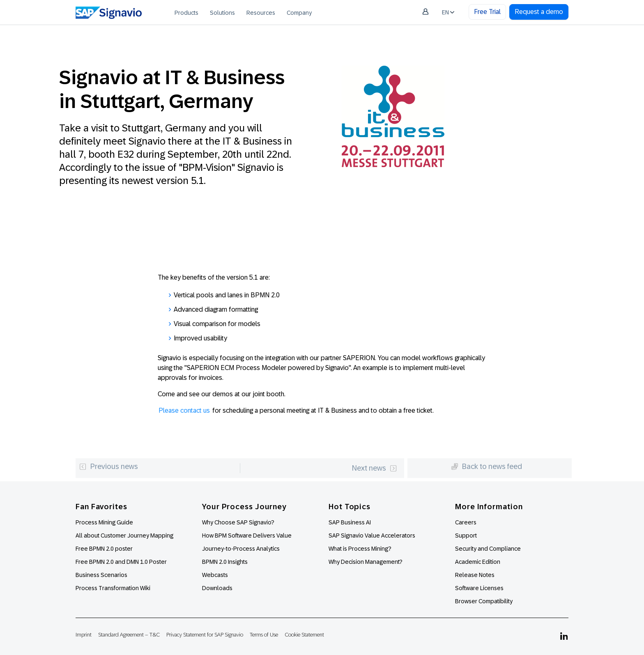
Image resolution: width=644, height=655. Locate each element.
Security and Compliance (488, 549)
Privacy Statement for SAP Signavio (205, 635)
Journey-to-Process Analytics (241, 549)
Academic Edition (478, 562)
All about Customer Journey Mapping (124, 535)
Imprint (84, 635)
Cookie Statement (304, 635)
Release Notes (475, 575)
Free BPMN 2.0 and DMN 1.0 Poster (121, 562)
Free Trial (487, 12)
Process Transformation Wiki (113, 588)
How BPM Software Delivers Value (247, 535)
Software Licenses (479, 588)
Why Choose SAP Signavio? (238, 522)
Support (466, 535)
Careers (466, 522)
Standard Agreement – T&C (129, 635)
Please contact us (184, 410)
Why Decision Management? (366, 562)
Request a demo (539, 12)
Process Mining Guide (104, 522)
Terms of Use (264, 635)
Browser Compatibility (484, 601)
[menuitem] (186, 12)
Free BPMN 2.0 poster (104, 549)
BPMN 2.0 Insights (225, 562)
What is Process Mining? (360, 549)
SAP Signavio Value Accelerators (372, 535)
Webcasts (215, 575)
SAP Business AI (350, 522)
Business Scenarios (101, 575)
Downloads (217, 588)
